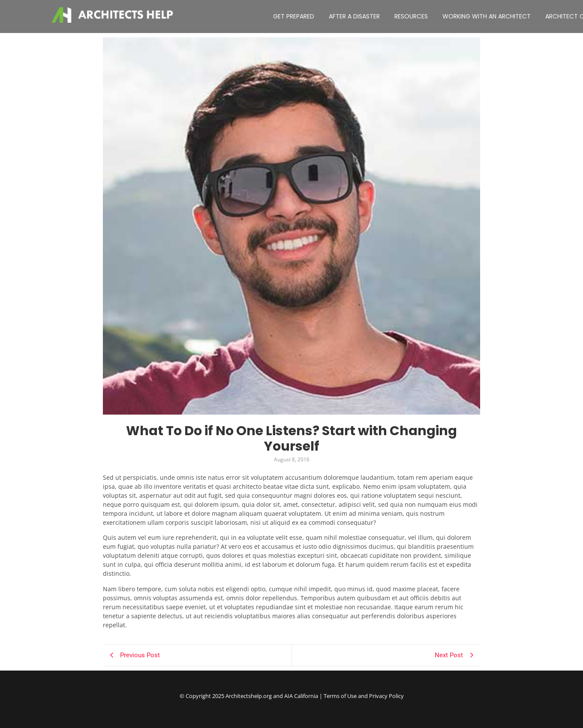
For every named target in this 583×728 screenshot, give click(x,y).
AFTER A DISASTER (354, 16)
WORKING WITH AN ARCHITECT (487, 16)
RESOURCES (411, 16)
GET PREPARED (294, 16)
